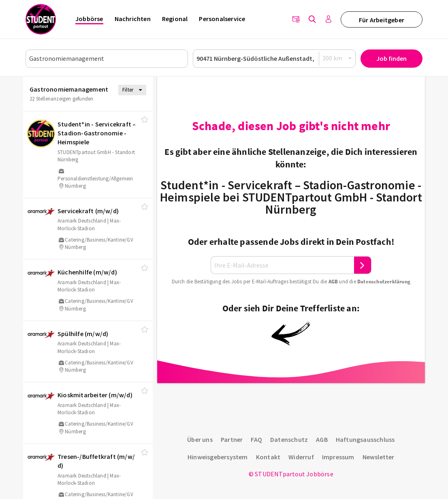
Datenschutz (289, 439)
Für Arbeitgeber (382, 20)
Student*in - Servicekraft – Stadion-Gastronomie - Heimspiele (97, 133)
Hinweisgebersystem (218, 457)
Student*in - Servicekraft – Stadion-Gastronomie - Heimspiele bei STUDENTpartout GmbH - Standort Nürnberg (291, 197)
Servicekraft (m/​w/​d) (88, 211)
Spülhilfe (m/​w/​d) (83, 334)
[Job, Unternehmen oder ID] (107, 59)
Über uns (200, 439)
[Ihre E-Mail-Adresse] (282, 265)
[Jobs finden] (312, 19)
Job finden (391, 58)
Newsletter (379, 457)
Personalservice (222, 19)
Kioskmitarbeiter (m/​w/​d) (95, 395)
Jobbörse (89, 19)
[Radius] (337, 58)
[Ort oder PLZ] (274, 59)
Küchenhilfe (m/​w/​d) (87, 272)
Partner (232, 439)
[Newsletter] (296, 19)
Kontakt (268, 457)
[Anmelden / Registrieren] (329, 19)
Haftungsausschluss (365, 439)
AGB (333, 282)
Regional (175, 19)
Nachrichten (133, 19)
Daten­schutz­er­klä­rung (384, 282)
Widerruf (301, 457)
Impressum (338, 457)
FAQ (256, 439)
